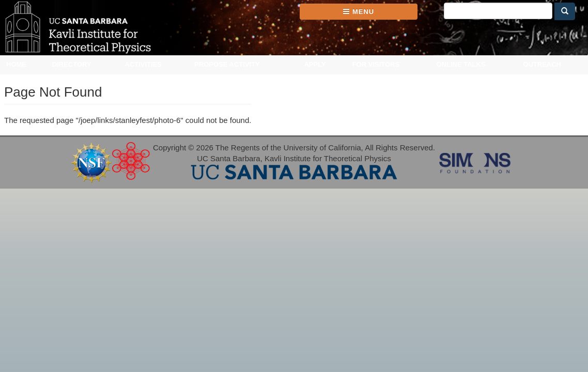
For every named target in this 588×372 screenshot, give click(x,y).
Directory (72, 64)
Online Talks (461, 64)
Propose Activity (227, 64)
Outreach (542, 64)
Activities (144, 64)
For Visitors (376, 64)
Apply (315, 64)
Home (16, 64)
